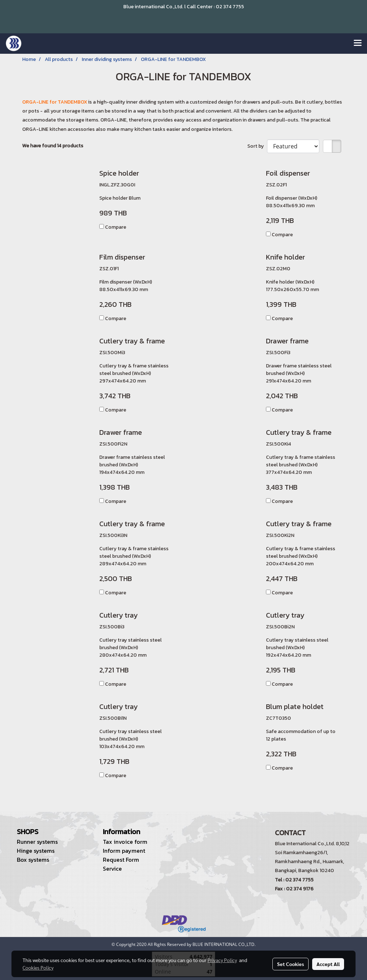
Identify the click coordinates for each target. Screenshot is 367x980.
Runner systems (37, 842)
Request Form (121, 860)
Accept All (328, 964)
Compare (116, 227)
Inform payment (124, 851)
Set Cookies (290, 964)
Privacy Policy (222, 960)
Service (112, 869)
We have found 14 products (53, 146)
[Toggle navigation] (358, 43)
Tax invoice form (125, 842)
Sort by (257, 146)
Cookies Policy (38, 967)
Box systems (33, 860)
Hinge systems (36, 851)
